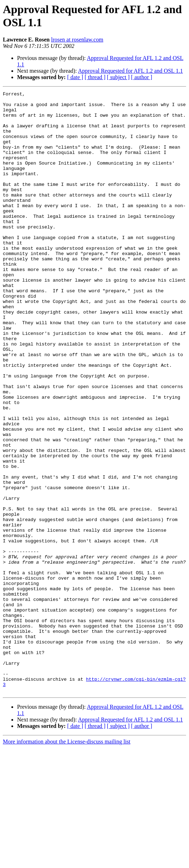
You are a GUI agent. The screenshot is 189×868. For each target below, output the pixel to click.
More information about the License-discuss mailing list (67, 862)
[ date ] (75, 77)
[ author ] (142, 77)
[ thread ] (95, 77)
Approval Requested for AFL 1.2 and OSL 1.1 (131, 71)
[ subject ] (118, 77)
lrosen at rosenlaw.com (77, 40)
